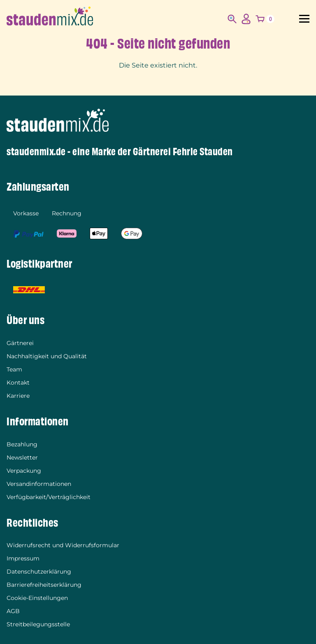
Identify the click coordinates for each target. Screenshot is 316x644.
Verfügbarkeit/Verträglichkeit (49, 497)
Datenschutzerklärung (39, 572)
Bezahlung (22, 444)
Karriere (18, 396)
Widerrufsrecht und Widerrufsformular (63, 545)
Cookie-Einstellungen (37, 598)
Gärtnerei (20, 343)
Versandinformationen (39, 484)
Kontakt (18, 383)
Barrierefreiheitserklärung (44, 585)
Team (14, 369)
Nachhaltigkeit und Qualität (47, 356)
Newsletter (22, 457)
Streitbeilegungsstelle (38, 624)
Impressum (23, 558)
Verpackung (24, 471)
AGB (13, 611)
